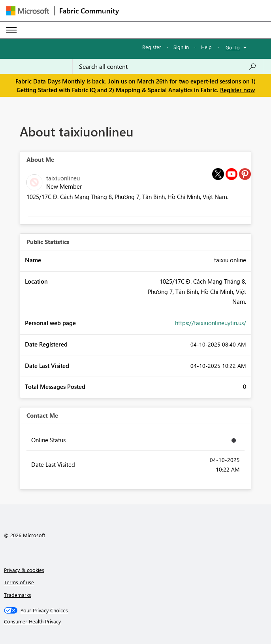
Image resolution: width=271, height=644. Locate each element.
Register (152, 47)
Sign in (181, 47)
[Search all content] (168, 66)
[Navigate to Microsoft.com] (28, 11)
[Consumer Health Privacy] (136, 621)
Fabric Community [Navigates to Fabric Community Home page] (89, 11)
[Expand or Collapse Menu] (11, 30)
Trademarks (18, 595)
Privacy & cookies (24, 570)
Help (206, 47)
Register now (237, 90)
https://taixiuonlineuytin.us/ (211, 323)
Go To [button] (233, 47)
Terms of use (19, 582)
